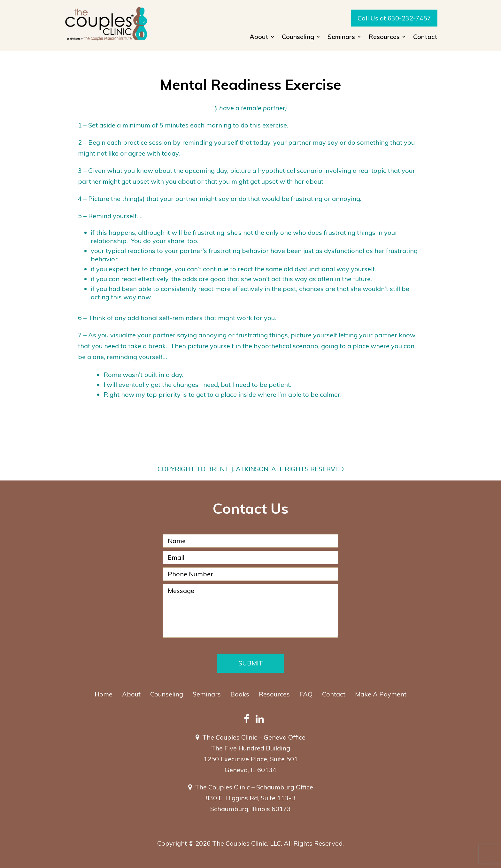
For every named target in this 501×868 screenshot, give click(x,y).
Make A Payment (381, 694)
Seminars (341, 38)
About (259, 38)
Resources (384, 38)
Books (240, 694)
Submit (251, 663)
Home (104, 694)
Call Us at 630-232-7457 (394, 18)
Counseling (298, 38)
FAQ (306, 694)
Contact (425, 38)
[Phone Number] (250, 574)
